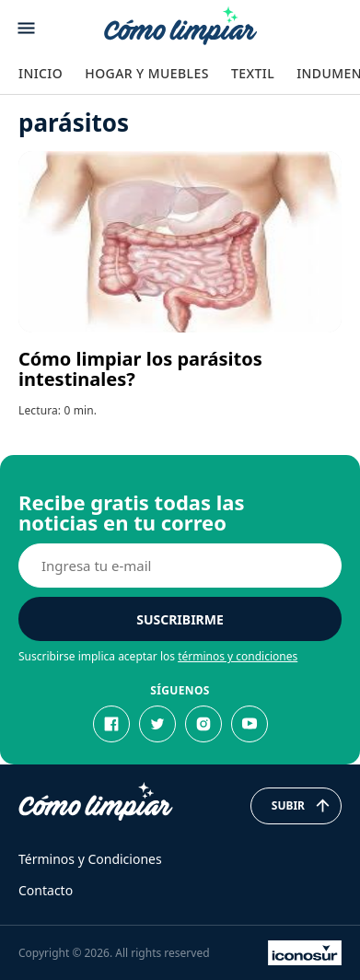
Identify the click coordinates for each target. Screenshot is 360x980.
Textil (253, 73)
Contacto (46, 890)
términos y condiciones (238, 656)
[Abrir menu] (26, 28)
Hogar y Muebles (147, 73)
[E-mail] (180, 566)
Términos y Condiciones (90, 859)
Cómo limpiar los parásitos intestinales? (140, 369)
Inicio (41, 73)
